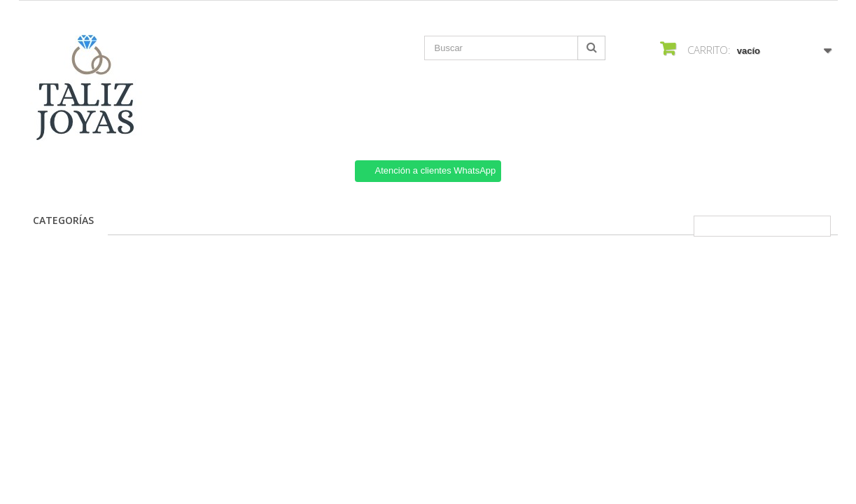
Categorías (63, 220)
